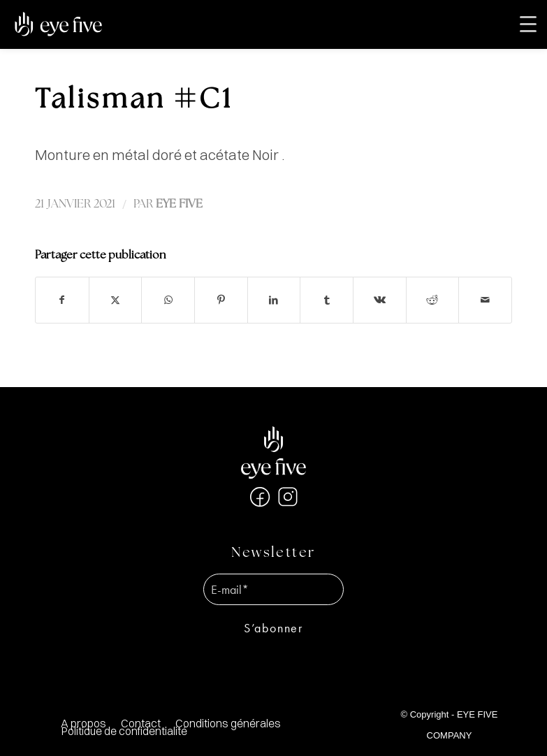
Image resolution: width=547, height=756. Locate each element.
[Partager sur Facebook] (62, 300)
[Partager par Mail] (485, 300)
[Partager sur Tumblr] (327, 300)
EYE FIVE (179, 204)
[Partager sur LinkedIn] (274, 300)
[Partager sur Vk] (380, 300)
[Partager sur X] (116, 300)
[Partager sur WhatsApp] (168, 300)
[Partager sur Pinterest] (221, 300)
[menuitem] (228, 724)
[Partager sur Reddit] (433, 300)
